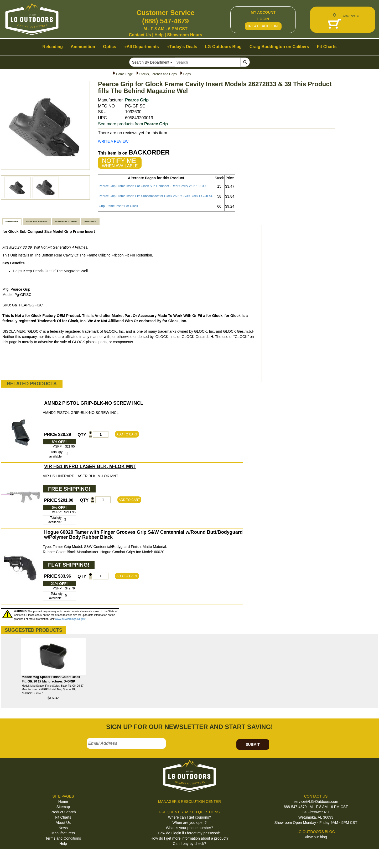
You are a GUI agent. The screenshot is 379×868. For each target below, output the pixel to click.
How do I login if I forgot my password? (189, 833)
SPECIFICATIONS (37, 221)
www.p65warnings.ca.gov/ (70, 619)
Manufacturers (63, 833)
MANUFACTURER (66, 221)
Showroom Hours (185, 35)
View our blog (316, 837)
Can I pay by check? (189, 844)
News (63, 828)
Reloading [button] (53, 47)
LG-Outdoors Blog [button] (224, 47)
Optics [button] (110, 47)
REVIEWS (90, 221)
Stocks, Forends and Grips (158, 74)
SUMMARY (12, 221)
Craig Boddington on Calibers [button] (279, 47)
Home (63, 802)
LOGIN (263, 19)
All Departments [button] (142, 47)
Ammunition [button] (83, 47)
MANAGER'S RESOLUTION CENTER (189, 802)
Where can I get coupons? (189, 817)
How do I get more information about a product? (189, 838)
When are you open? (190, 823)
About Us (63, 823)
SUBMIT (253, 744)
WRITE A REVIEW (113, 141)
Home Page (124, 74)
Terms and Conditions (63, 838)
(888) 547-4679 (165, 21)
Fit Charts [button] (327, 47)
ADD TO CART (127, 434)
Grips (187, 74)
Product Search (63, 812)
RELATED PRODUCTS (32, 384)
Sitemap (63, 807)
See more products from (133, 124)
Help (159, 35)
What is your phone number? (190, 828)
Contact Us (140, 35)
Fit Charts (63, 817)
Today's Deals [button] (182, 47)
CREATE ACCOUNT (263, 26)
